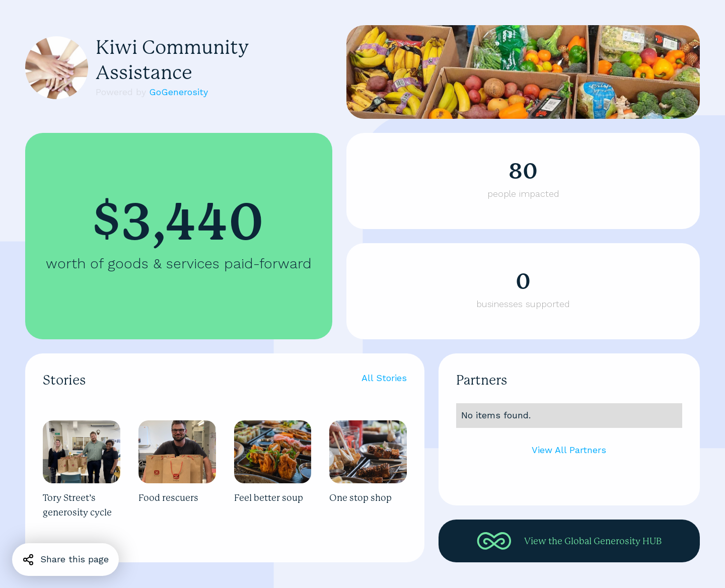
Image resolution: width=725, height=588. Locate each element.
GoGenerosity (178, 92)
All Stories (384, 378)
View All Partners (569, 450)
